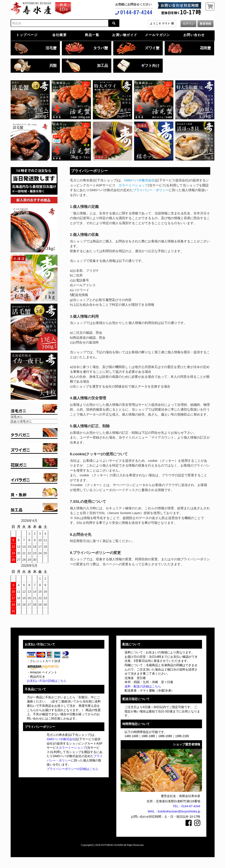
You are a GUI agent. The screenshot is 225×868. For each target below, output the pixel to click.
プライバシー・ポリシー (151, 190)
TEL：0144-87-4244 (186, 806)
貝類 (53, 66)
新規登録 (205, 24)
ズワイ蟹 (152, 48)
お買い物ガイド (125, 35)
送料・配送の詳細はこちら (143, 686)
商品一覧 (92, 35)
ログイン (188, 24)
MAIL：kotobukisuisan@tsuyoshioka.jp (174, 811)
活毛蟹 (51, 48)
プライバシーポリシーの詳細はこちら (72, 769)
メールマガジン (158, 35)
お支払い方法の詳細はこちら (47, 681)
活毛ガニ (17, 417)
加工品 (103, 66)
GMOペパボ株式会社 (139, 180)
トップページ (27, 35)
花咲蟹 (205, 48)
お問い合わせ (194, 35)
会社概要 (59, 35)
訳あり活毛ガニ (21, 421)
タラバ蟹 (101, 48)
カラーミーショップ (133, 185)
